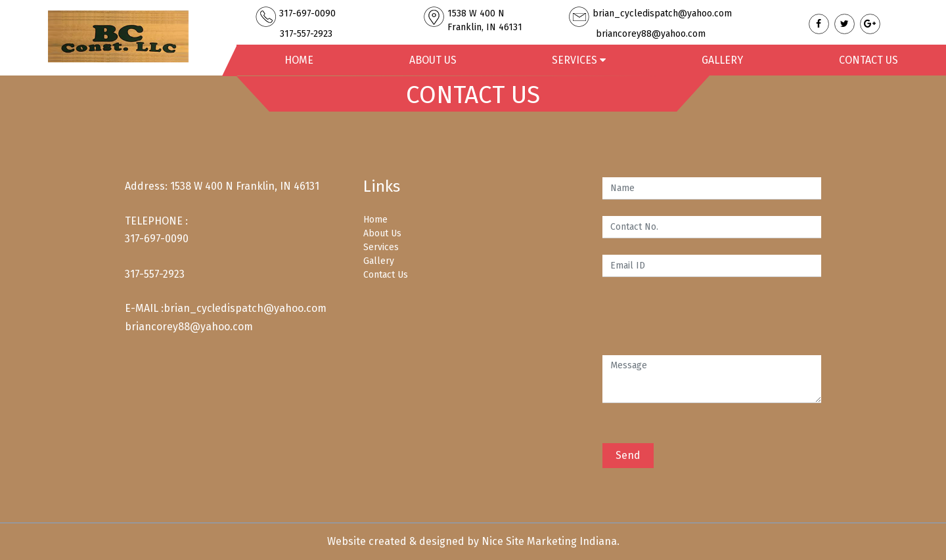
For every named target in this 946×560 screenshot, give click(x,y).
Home (299, 60)
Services (381, 247)
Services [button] (579, 60)
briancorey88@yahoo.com (189, 327)
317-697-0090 (157, 239)
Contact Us (868, 60)
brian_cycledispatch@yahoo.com (245, 308)
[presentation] (702, 319)
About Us (433, 60)
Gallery (722, 60)
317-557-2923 (155, 274)
